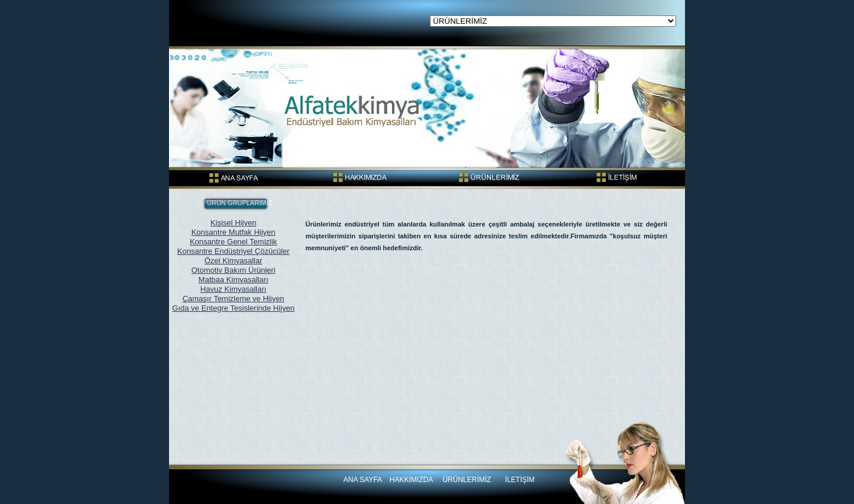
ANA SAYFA (362, 480)
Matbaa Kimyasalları (234, 280)
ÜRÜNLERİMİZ (467, 480)
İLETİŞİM (520, 480)
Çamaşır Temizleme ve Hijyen (234, 299)
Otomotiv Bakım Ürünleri (234, 270)
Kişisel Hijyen (233, 223)
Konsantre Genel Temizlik (233, 242)
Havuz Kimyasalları (233, 289)
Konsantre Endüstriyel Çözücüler (233, 251)
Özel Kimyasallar (234, 261)
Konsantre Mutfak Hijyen (234, 232)
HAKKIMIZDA (412, 480)
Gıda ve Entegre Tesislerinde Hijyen (233, 308)
